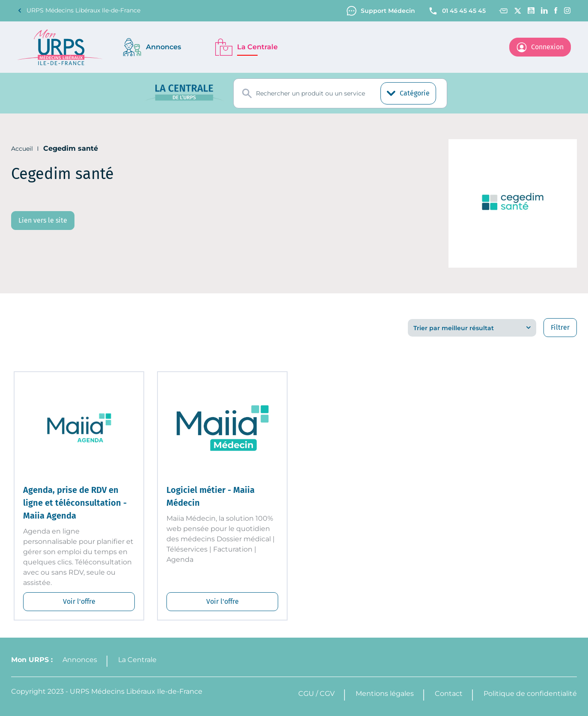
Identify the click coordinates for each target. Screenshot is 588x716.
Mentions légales (385, 694)
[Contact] (503, 11)
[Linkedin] (544, 10)
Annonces (80, 660)
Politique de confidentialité (530, 694)
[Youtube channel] (531, 10)
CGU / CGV (316, 694)
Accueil (22, 149)
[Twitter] (518, 11)
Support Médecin (381, 11)
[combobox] (340, 93)
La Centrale (137, 660)
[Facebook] (556, 10)
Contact (449, 694)
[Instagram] (567, 10)
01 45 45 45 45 (457, 11)
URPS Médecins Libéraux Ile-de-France (79, 10)
